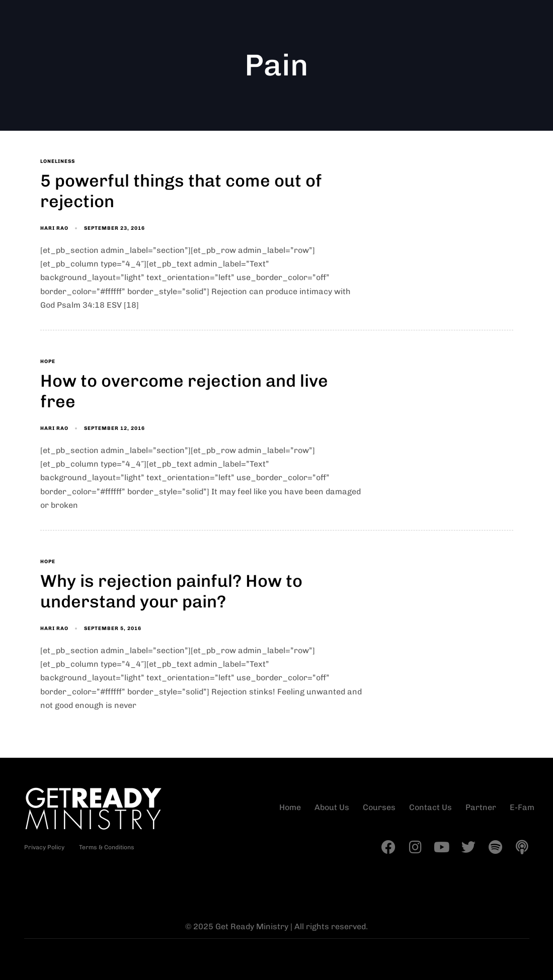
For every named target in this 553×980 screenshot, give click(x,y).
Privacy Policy (44, 847)
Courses (379, 807)
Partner (481, 807)
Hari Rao (54, 228)
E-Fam (522, 807)
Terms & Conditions (107, 847)
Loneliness (58, 161)
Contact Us (430, 807)
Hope (48, 362)
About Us (332, 807)
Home (290, 807)
